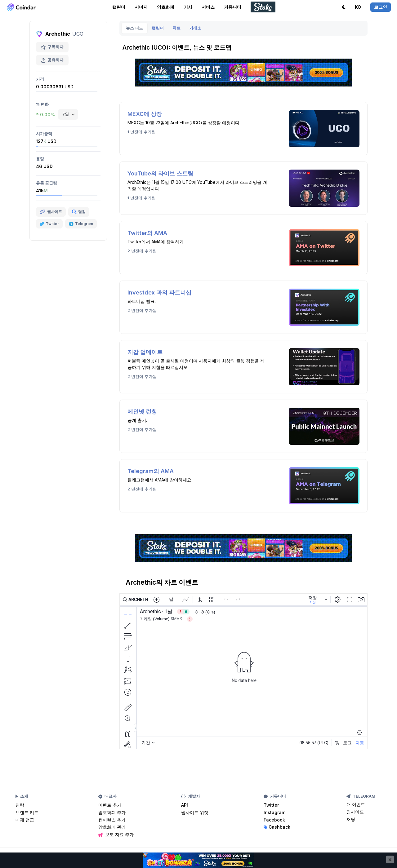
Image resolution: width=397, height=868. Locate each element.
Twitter (271, 805)
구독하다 (52, 47)
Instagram (274, 812)
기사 (188, 7)
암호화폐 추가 (112, 812)
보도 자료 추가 (116, 834)
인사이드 (355, 812)
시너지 (141, 7)
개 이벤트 (356, 804)
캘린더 (119, 7)
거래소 (195, 28)
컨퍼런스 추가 (112, 820)
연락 (20, 805)
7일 (66, 114)
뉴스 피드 (134, 28)
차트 (176, 28)
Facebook (274, 820)
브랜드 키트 (27, 812)
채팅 (351, 819)
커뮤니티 (233, 7)
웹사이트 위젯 (195, 812)
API (185, 805)
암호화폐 (166, 7)
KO (358, 7)
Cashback (277, 827)
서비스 (208, 7)
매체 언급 (25, 820)
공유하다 (52, 60)
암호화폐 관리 (112, 827)
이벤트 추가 (110, 805)
